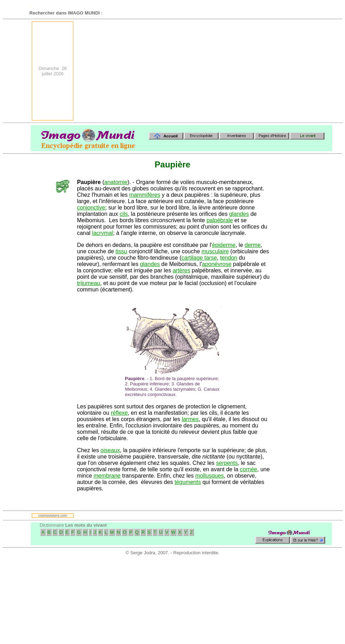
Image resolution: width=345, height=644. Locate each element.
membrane (107, 476)
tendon (229, 258)
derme (252, 245)
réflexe (119, 413)
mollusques (209, 476)
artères (181, 270)
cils (124, 214)
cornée (249, 469)
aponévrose (217, 264)
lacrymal (103, 233)
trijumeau (89, 283)
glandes (239, 214)
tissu (122, 251)
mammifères (145, 195)
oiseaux (110, 450)
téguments (188, 482)
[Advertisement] (265, 71)
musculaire (215, 251)
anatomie (116, 182)
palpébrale (220, 220)
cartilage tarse (199, 258)
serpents (227, 463)
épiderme (224, 245)
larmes (190, 419)
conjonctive (91, 208)
